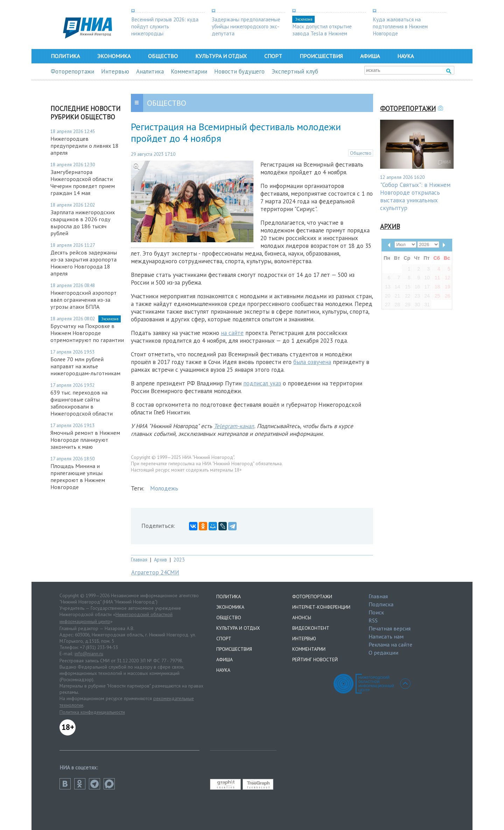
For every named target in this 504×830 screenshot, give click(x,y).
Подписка (381, 604)
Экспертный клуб (295, 71)
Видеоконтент (311, 628)
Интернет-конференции (321, 607)
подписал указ (262, 383)
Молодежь (164, 488)
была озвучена (312, 362)
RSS (373, 620)
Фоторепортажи (72, 71)
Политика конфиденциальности (92, 712)
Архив (160, 560)
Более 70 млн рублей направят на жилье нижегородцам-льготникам (85, 366)
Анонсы (302, 618)
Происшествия (321, 56)
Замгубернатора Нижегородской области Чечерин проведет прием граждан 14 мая (83, 182)
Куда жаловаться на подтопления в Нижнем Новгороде (400, 26)
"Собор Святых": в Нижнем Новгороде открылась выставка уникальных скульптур (415, 196)
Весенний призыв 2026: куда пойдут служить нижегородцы (165, 26)
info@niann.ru (89, 654)
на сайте (232, 333)
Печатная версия (390, 628)
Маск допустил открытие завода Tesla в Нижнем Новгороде (322, 33)
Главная (139, 560)
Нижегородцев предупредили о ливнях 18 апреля (85, 146)
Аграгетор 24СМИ (155, 572)
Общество (163, 56)
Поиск (376, 612)
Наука (405, 56)
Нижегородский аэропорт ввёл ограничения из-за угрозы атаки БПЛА (83, 300)
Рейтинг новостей (315, 660)
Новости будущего (239, 71)
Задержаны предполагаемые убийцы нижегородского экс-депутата (246, 26)
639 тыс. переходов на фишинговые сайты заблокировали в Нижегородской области (82, 403)
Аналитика (150, 71)
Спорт (273, 56)
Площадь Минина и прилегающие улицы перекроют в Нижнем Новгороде (78, 476)
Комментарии (189, 71)
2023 (179, 560)
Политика (65, 56)
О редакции (383, 653)
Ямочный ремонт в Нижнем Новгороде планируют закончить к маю (85, 440)
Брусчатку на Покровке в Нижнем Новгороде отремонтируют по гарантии (87, 333)
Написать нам (386, 636)
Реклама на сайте (390, 644)
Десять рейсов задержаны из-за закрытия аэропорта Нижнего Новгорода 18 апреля (84, 263)
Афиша (370, 56)
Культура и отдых (221, 56)
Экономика (114, 56)
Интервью (115, 71)
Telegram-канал (234, 426)
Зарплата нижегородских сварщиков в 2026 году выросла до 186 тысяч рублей (83, 223)
